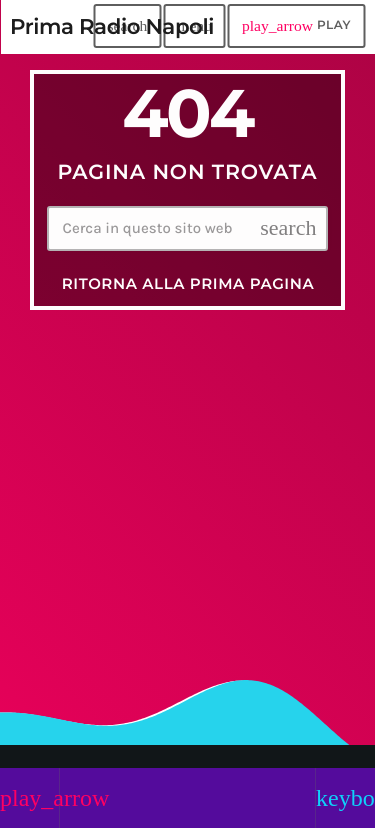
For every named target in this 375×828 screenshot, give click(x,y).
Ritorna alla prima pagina (188, 283)
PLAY (296, 25)
